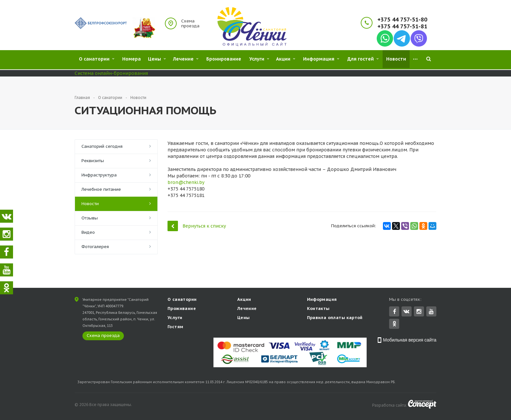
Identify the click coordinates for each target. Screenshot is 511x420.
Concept (422, 405)
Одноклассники (394, 324)
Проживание (182, 309)
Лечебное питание (101, 189)
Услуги (175, 318)
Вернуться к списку (197, 226)
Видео (88, 232)
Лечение (247, 309)
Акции (244, 300)
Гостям (175, 327)
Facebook (395, 312)
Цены (244, 318)
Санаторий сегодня (102, 146)
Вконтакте (406, 312)
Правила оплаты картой (335, 318)
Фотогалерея (95, 247)
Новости (90, 204)
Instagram (419, 312)
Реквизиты (93, 161)
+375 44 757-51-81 (402, 27)
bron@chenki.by (186, 182)
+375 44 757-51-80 (402, 20)
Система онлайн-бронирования (111, 73)
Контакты (318, 309)
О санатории (182, 300)
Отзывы (90, 218)
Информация (322, 300)
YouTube (431, 312)
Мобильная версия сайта (410, 341)
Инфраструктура (99, 175)
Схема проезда (190, 23)
